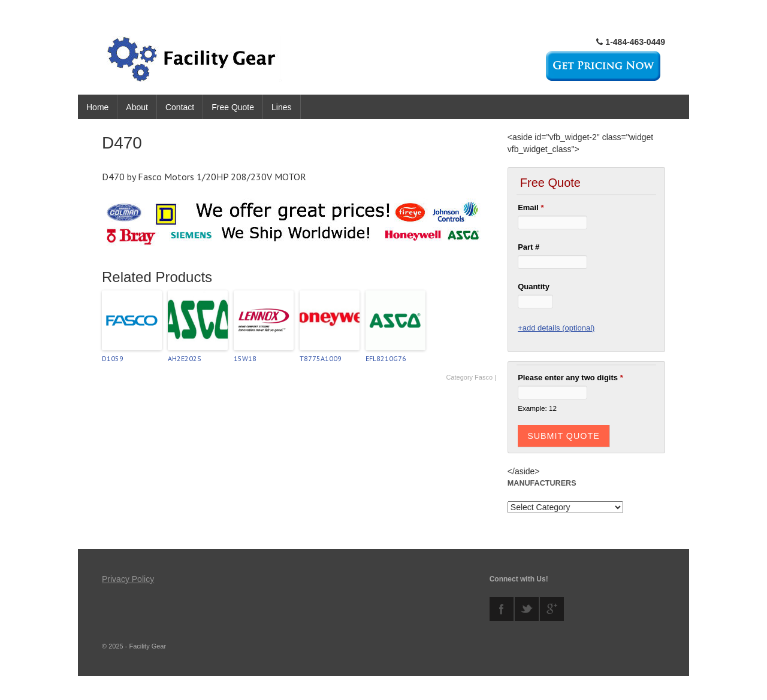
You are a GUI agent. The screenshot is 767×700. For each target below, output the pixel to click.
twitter (527, 609)
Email (531, 207)
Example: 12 (537, 408)
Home (97, 107)
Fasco (484, 377)
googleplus (552, 609)
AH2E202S (185, 358)
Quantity (534, 287)
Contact (180, 107)
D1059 (113, 358)
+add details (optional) (556, 328)
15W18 (245, 358)
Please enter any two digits (570, 378)
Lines (281, 107)
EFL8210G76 (386, 358)
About (137, 107)
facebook (502, 609)
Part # (529, 247)
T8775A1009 (321, 358)
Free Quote (233, 107)
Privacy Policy (128, 579)
